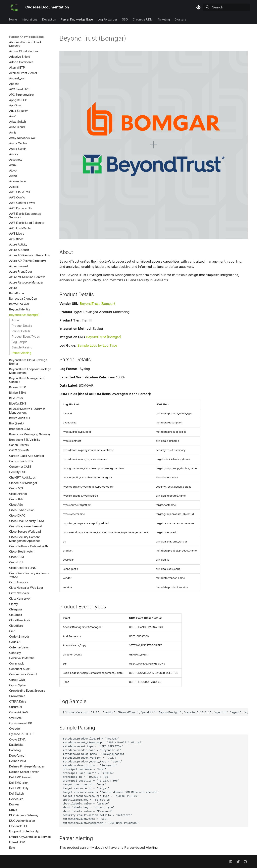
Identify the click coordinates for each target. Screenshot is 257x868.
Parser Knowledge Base (77, 19)
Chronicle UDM (143, 19)
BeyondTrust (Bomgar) (97, 304)
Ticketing (164, 19)
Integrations (30, 19)
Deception (49, 19)
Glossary (180, 19)
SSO (125, 19)
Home (13, 19)
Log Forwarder (108, 19)
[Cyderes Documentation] (14, 7)
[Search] (227, 7)
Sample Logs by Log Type (97, 345)
